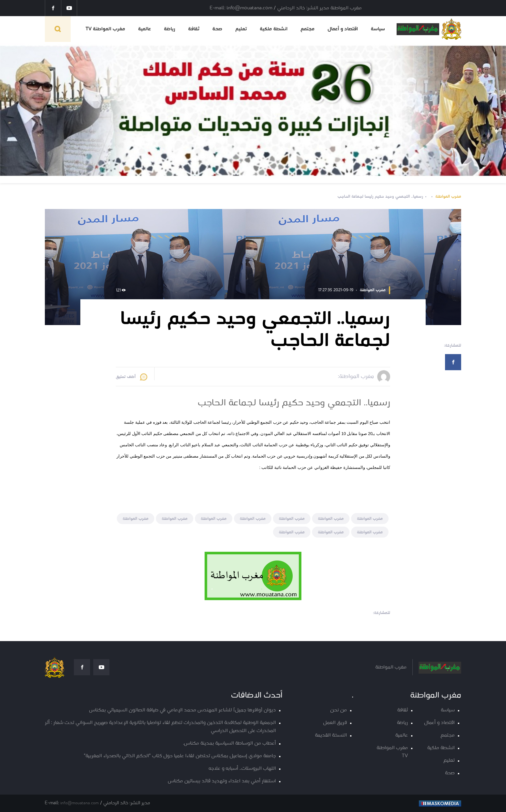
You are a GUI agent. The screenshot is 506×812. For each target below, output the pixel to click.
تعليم (241, 29)
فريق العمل (335, 723)
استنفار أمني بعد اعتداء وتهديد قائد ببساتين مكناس (222, 781)
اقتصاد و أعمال (343, 29)
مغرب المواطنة (448, 197)
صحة (217, 29)
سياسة (378, 29)
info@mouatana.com (80, 803)
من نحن (339, 710)
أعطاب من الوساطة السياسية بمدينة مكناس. (229, 743)
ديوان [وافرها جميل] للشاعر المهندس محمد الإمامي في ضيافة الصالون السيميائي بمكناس (182, 710)
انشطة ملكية (274, 29)
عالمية (145, 29)
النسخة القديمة (331, 735)
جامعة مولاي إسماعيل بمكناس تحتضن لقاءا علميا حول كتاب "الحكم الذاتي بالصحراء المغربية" (180, 756)
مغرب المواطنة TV (105, 29)
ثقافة (194, 29)
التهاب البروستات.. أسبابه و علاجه (242, 769)
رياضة (170, 29)
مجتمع (308, 29)
